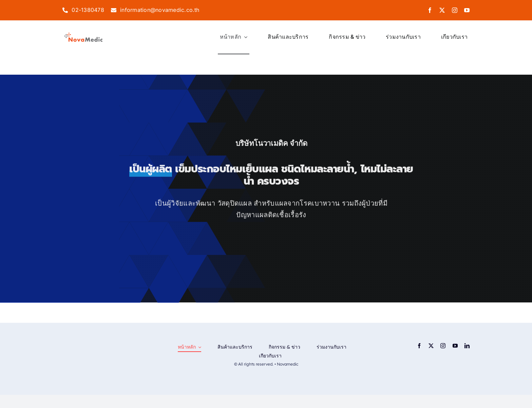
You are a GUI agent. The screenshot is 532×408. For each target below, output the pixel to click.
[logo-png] (83, 34)
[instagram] (455, 10)
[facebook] (430, 10)
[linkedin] (467, 346)
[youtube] (467, 10)
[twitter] (442, 10)
